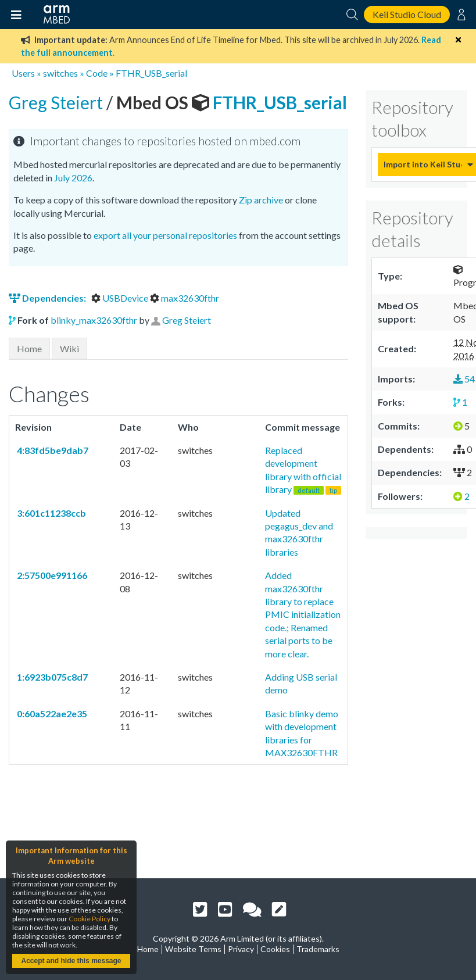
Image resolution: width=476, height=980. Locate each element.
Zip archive (261, 200)
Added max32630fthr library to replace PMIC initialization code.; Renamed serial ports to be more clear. (303, 614)
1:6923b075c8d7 (51, 677)
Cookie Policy (90, 919)
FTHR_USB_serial (151, 73)
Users (23, 73)
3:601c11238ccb (51, 513)
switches (60, 73)
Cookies (275, 949)
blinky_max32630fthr (94, 320)
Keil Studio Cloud (407, 14)
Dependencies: (48, 298)
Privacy (241, 949)
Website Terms (193, 949)
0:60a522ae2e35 (51, 713)
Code (97, 73)
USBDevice (121, 298)
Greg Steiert (58, 102)
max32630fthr (185, 298)
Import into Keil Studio (423, 164)
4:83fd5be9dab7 (52, 450)
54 (464, 379)
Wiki (69, 348)
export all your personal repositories (165, 235)
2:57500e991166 (51, 575)
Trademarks (318, 949)
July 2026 (73, 178)
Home (29, 348)
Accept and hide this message (71, 961)
